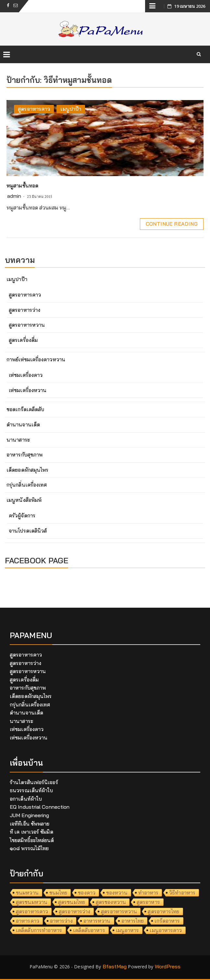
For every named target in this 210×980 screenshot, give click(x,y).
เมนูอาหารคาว (166, 930)
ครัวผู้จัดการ (22, 515)
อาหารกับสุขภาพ (25, 455)
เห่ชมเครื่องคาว (26, 375)
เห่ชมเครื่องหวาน (28, 390)
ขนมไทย (58, 893)
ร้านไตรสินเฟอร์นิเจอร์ (34, 782)
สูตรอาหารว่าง (25, 310)
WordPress (168, 966)
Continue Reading (172, 224)
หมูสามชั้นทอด (22, 186)
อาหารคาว (28, 921)
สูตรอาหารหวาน (27, 325)
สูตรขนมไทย (72, 902)
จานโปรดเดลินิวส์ (28, 531)
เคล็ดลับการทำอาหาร (39, 930)
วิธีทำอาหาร (182, 893)
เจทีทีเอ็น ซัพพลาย (30, 824)
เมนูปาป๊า (71, 109)
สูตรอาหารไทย (163, 911)
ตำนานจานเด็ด (23, 424)
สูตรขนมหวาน (32, 902)
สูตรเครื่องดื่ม (23, 340)
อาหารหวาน (97, 921)
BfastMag (115, 966)
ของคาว (87, 893)
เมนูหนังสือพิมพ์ (24, 500)
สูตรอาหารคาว (34, 109)
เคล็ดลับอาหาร (89, 930)
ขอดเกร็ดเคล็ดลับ (25, 409)
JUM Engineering (30, 815)
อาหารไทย (133, 921)
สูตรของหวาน (111, 902)
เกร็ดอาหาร (167, 921)
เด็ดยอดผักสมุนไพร (27, 470)
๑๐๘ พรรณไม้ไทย (29, 848)
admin (14, 196)
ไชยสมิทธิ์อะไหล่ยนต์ (32, 840)
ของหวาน (117, 893)
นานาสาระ (18, 440)
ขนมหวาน (27, 893)
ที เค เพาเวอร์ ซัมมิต (31, 832)
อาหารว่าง (61, 921)
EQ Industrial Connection (40, 807)
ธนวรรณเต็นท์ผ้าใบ (31, 790)
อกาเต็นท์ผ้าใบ (26, 799)
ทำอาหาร (148, 893)
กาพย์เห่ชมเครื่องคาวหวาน (36, 359)
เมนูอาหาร (128, 930)
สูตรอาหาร (148, 902)
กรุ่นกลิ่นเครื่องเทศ (27, 485)
